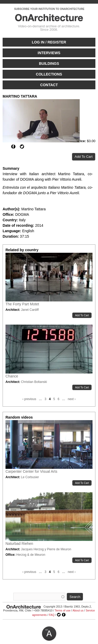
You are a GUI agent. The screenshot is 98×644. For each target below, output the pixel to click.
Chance (12, 376)
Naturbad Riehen (19, 544)
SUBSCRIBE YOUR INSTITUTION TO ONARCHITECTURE (49, 9)
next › (72, 399)
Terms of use (62, 610)
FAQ (52, 615)
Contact (49, 85)
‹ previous (29, 399)
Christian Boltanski (34, 382)
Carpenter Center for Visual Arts (31, 471)
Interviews (49, 53)
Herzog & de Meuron (31, 555)
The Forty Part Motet (22, 304)
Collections (49, 74)
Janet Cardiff (30, 310)
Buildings (49, 64)
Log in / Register (49, 42)
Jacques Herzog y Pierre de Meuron (46, 549)
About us (78, 610)
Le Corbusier (30, 477)
